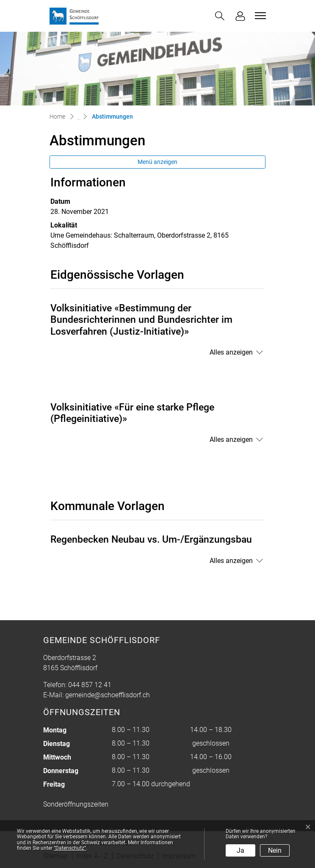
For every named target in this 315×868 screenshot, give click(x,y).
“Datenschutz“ (70, 848)
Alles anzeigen (231, 352)
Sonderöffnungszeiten (76, 804)
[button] (220, 16)
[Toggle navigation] (259, 16)
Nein (275, 850)
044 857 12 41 (90, 685)
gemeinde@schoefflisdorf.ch (108, 695)
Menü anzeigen (157, 162)
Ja (240, 850)
